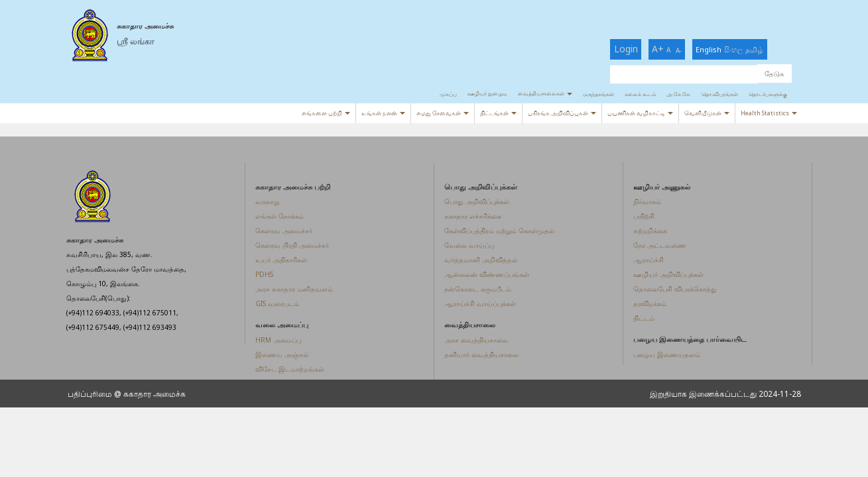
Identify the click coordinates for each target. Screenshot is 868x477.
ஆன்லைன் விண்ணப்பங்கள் (487, 274)
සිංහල (733, 49)
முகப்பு (448, 94)
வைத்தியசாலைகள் (545, 93)
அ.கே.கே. (679, 94)
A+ (658, 49)
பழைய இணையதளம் (667, 354)
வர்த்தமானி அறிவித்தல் (481, 260)
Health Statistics (769, 113)
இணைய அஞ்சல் (282, 354)
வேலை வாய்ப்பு (469, 245)
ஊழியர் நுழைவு (487, 93)
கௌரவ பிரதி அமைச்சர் (292, 245)
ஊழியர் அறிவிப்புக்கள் (668, 274)
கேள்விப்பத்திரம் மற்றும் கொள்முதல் (499, 231)
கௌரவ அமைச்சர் (284, 231)
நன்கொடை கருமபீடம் (478, 289)
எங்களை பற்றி (326, 113)
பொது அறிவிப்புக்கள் (477, 201)
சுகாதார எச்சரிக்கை (473, 216)
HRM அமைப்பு (278, 340)
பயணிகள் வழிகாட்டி (640, 113)
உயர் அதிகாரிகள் (281, 260)
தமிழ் (754, 49)
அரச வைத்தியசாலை (476, 340)
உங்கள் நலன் (383, 113)
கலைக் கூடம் (640, 94)
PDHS (264, 274)
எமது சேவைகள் (443, 113)
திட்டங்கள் (498, 113)
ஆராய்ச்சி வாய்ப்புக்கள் (480, 303)
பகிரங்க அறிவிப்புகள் (562, 113)
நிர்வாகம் (647, 201)
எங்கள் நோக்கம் (279, 216)
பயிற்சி (644, 216)
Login (626, 49)
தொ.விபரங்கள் (720, 94)
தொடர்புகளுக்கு (768, 94)
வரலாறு (267, 201)
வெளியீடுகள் (707, 113)
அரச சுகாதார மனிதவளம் (294, 289)
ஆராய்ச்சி (649, 260)
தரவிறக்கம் (650, 303)
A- (679, 50)
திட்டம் (644, 318)
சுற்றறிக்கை (650, 231)
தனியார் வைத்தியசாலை (481, 354)
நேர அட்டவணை (660, 245)
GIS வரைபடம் (277, 303)
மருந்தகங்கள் (598, 94)
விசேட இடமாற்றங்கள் (290, 369)
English (709, 49)
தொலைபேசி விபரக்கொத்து (675, 289)
